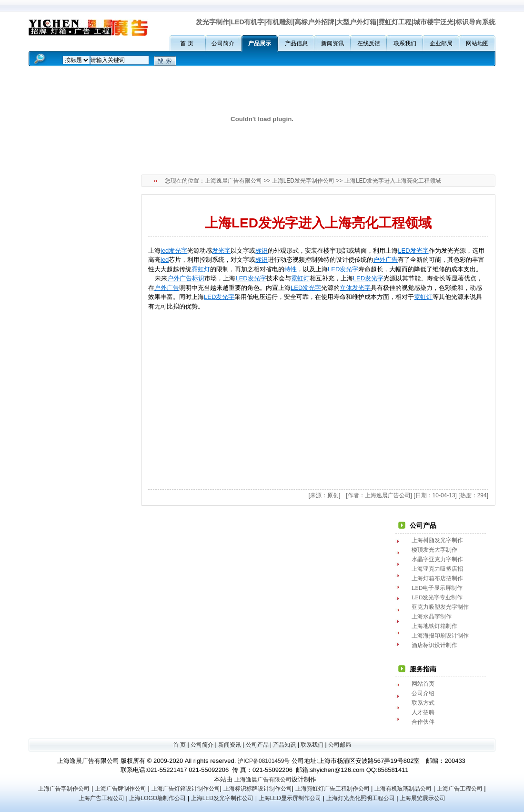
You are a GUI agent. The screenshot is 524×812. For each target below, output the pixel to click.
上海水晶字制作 (432, 617)
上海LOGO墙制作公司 (157, 798)
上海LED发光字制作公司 (303, 181)
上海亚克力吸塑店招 (437, 569)
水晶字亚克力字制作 (437, 559)
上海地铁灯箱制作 (434, 626)
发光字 (221, 251)
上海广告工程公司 (460, 789)
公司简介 (223, 43)
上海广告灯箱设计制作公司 (186, 789)
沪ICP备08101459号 (264, 761)
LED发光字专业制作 (437, 597)
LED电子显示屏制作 (437, 588)
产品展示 (260, 43)
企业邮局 (441, 43)
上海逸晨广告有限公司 (233, 181)
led (165, 260)
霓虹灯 (201, 269)
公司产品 (257, 745)
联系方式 (423, 703)
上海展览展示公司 (423, 798)
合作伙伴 (423, 722)
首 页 (186, 43)
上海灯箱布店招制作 (437, 578)
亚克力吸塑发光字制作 (440, 607)
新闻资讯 (333, 43)
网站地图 (477, 43)
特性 (291, 269)
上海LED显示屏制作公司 (290, 798)
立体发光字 (355, 288)
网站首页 (423, 684)
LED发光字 (413, 251)
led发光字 (174, 251)
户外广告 (385, 260)
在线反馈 (369, 43)
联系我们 (405, 43)
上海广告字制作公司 (64, 789)
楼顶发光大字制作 (434, 550)
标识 (262, 251)
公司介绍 (423, 693)
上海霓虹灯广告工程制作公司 (333, 789)
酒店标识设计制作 (434, 645)
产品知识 (284, 745)
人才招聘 (423, 712)
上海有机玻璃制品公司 (403, 789)
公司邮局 (340, 745)
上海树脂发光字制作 (437, 540)
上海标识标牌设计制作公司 (258, 789)
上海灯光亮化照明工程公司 (361, 798)
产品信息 (296, 43)
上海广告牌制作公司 (121, 789)
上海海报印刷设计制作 (440, 636)
